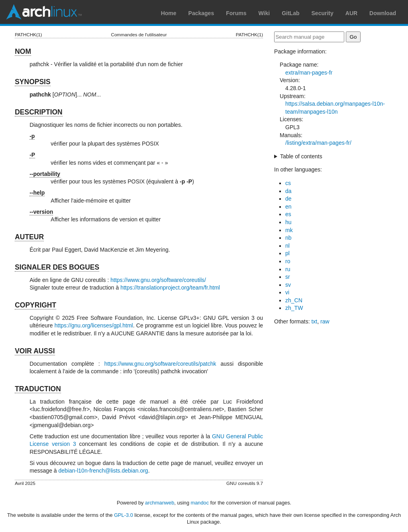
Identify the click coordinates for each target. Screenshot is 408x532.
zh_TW (294, 308)
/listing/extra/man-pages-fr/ (318, 143)
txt (314, 321)
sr (288, 277)
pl (287, 253)
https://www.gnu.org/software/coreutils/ (158, 280)
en (288, 207)
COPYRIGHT (35, 305)
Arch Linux (44, 12)
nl (287, 246)
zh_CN (294, 300)
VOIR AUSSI (35, 351)
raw (325, 321)
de (288, 199)
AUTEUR (29, 237)
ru (288, 269)
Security (323, 13)
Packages (201, 13)
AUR (351, 13)
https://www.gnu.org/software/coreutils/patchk (160, 364)
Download (383, 13)
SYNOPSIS (32, 82)
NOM (23, 51)
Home (169, 13)
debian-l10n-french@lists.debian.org (103, 471)
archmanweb (160, 503)
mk (289, 230)
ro (288, 261)
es (288, 214)
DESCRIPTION (39, 112)
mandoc (200, 503)
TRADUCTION (38, 389)
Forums (236, 13)
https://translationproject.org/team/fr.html (170, 288)
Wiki (264, 13)
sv (288, 285)
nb (288, 238)
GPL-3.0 (124, 515)
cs (288, 183)
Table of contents (301, 156)
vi (287, 292)
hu (288, 222)
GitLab (290, 13)
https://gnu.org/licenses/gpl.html (94, 325)
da (288, 191)
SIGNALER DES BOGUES (57, 267)
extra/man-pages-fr (309, 73)
